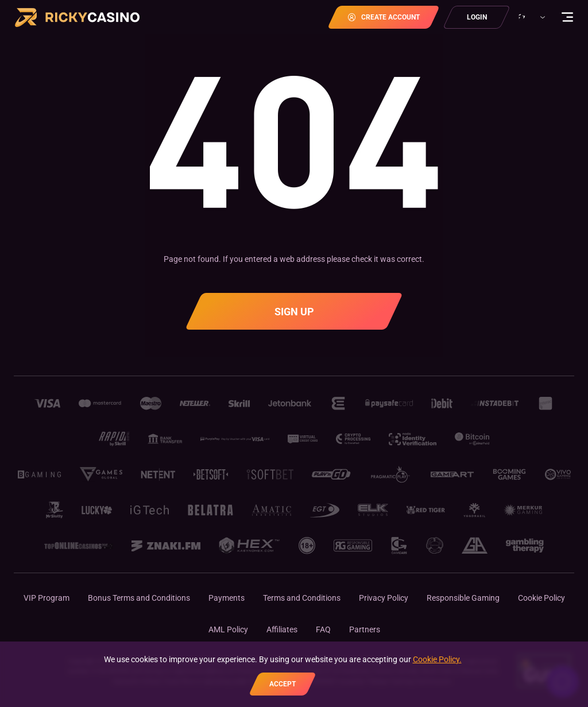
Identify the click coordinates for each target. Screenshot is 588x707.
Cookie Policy (541, 598)
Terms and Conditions (302, 598)
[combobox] (530, 17)
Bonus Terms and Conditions (139, 598)
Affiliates (282, 629)
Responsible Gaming (463, 598)
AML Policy (228, 629)
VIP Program (47, 598)
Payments (227, 598)
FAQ (323, 629)
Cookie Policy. (437, 659)
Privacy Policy (384, 598)
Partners (365, 629)
